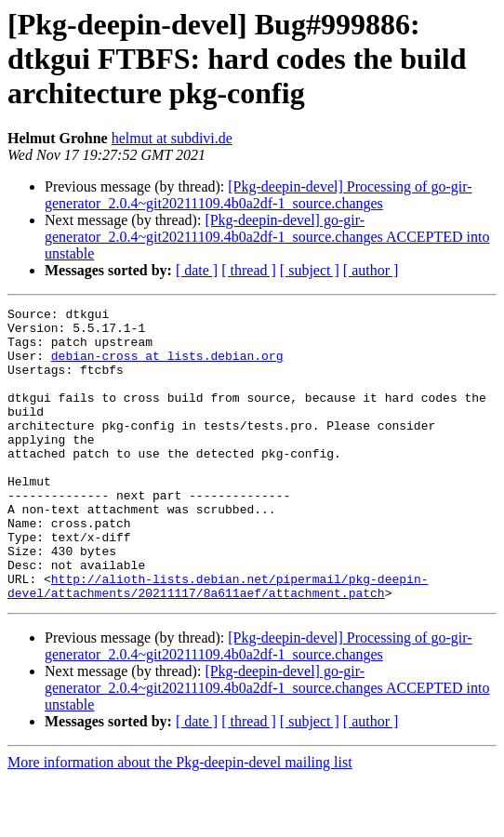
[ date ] (197, 270)
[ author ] (371, 270)
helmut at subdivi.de (172, 138)
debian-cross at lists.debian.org (167, 366)
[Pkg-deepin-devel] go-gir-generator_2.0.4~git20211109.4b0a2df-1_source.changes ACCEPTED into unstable (267, 237)
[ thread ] (249, 270)
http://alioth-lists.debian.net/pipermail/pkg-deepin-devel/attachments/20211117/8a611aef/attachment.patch (218, 643)
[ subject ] (310, 270)
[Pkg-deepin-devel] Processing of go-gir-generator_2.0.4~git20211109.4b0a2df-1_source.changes (259, 195)
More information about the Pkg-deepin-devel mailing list (180, 821)
